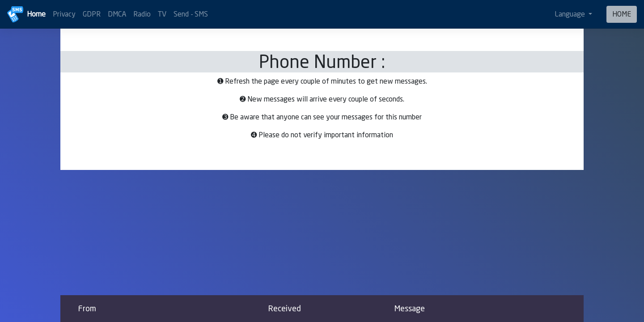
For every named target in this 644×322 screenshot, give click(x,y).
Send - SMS (191, 14)
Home (36, 14)
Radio (142, 14)
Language (571, 14)
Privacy (64, 14)
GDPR (92, 14)
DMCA (117, 14)
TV (162, 14)
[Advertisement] (322, 233)
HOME (622, 14)
